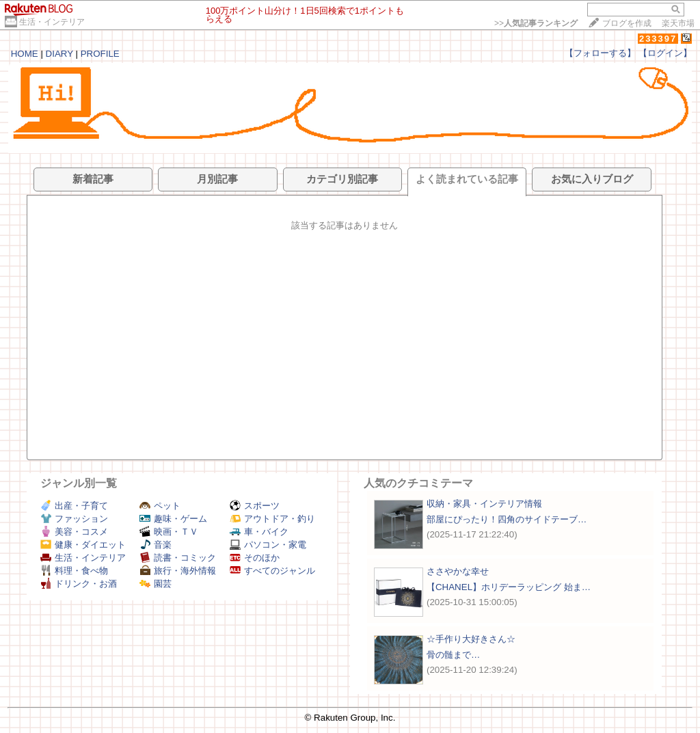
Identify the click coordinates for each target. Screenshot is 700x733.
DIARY (59, 54)
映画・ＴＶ (169, 532)
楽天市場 (678, 23)
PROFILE (100, 54)
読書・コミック (178, 558)
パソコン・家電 (268, 545)
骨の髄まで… (453, 655)
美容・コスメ (74, 532)
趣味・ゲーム (173, 519)
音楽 (156, 545)
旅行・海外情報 (178, 571)
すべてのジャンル (272, 571)
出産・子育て (74, 506)
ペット (160, 506)
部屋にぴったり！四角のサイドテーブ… (507, 519)
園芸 (156, 584)
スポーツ (255, 506)
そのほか (255, 558)
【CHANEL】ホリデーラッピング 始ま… (509, 587)
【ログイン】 (665, 53)
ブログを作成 (627, 23)
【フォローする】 (600, 53)
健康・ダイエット (83, 545)
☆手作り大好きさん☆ (471, 639)
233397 (658, 39)
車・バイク (259, 532)
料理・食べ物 (74, 571)
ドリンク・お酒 (79, 584)
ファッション (74, 519)
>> (536, 23)
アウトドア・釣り (272, 519)
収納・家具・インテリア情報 (484, 504)
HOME (25, 54)
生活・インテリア (52, 22)
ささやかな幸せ (458, 571)
